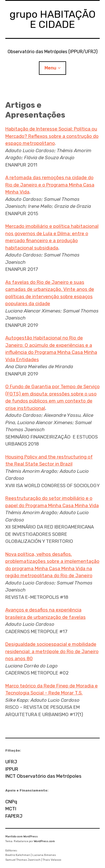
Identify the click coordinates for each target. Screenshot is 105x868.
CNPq (11, 802)
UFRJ (11, 762)
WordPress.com (44, 841)
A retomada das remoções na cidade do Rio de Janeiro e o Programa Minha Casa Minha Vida (50, 185)
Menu (50, 68)
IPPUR (12, 769)
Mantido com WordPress (22, 836)
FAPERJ (14, 816)
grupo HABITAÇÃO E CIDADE (53, 19)
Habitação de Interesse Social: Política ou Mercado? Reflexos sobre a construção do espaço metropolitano (52, 136)
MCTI (11, 809)
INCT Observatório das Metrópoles (43, 776)
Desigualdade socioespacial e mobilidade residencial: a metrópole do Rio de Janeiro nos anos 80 (52, 651)
